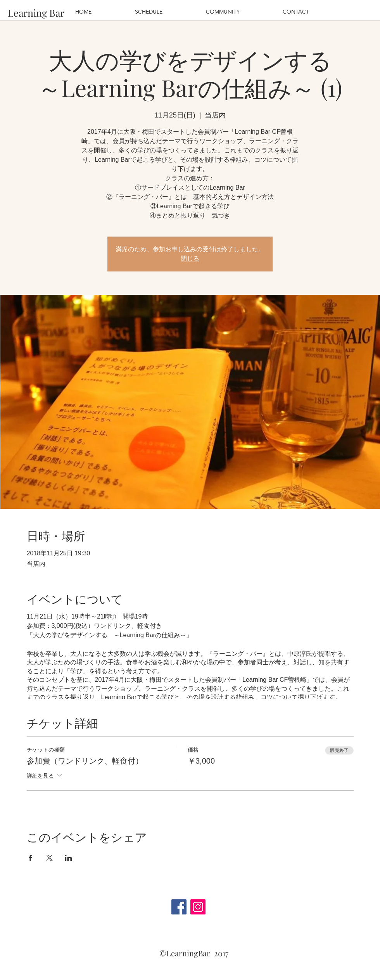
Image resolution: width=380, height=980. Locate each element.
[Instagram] (198, 907)
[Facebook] (179, 907)
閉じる (190, 258)
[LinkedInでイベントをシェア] (68, 858)
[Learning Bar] (36, 13)
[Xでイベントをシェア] (49, 858)
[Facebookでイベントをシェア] (30, 858)
